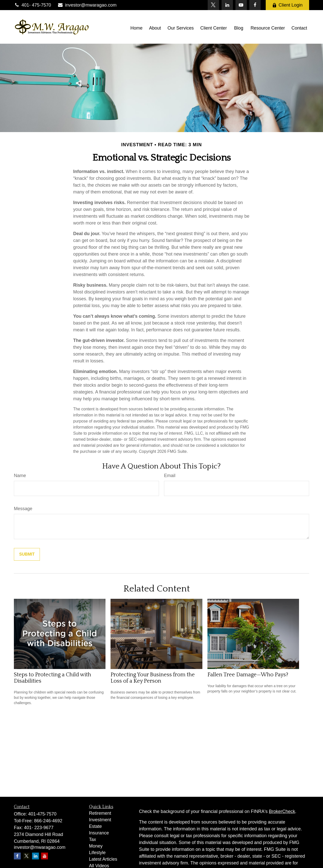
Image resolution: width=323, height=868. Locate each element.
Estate (96, 826)
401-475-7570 (42, 814)
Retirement (100, 813)
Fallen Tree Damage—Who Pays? (248, 675)
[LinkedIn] (227, 5)
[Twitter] (213, 5)
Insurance (99, 833)
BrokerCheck (282, 811)
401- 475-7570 (32, 5)
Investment (100, 820)
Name (20, 476)
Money (96, 846)
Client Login (287, 5)
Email (170, 476)
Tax (93, 839)
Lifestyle (97, 853)
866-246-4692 (48, 821)
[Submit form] (27, 554)
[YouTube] (241, 5)
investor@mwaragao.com (87, 5)
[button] (137, 28)
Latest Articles (103, 859)
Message (23, 509)
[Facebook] (255, 5)
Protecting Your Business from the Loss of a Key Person (153, 678)
